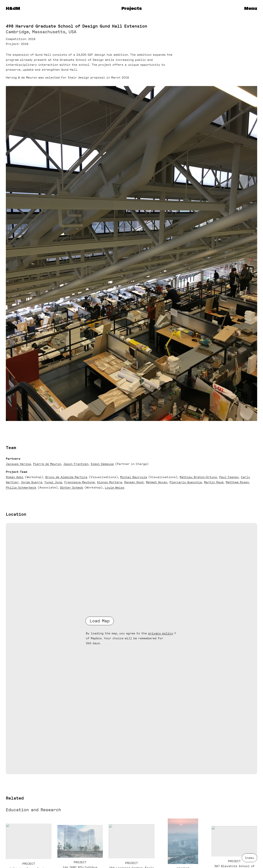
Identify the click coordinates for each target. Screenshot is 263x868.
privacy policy (161, 633)
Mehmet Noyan (157, 482)
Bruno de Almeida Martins (66, 477)
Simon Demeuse (102, 464)
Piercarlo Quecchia (186, 482)
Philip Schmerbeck (21, 488)
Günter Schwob (72, 488)
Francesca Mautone (80, 482)
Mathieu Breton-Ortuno (198, 477)
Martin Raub (214, 482)
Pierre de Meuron (47, 464)
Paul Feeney (229, 477)
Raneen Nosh (134, 482)
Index (249, 858)
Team (11, 448)
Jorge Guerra (32, 482)
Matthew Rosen (237, 482)
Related (15, 798)
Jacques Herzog (18, 464)
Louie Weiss (115, 488)
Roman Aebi (15, 477)
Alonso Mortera (109, 482)
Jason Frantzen (76, 464)
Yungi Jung (53, 482)
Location (16, 514)
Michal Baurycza (134, 477)
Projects (132, 9)
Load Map (100, 621)
